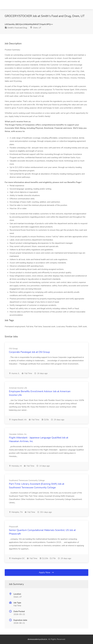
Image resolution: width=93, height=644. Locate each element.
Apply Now (46, 572)
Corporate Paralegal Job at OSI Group (29, 352)
